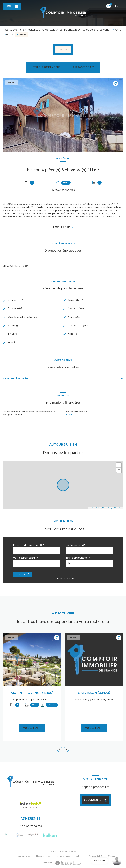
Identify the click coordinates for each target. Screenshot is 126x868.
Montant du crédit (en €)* (29, 545)
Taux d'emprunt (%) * (78, 558)
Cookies (111, 856)
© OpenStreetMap (115, 508)
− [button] (119, 470)
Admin (79, 856)
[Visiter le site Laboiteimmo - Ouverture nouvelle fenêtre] (68, 863)
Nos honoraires (24, 856)
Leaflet (92, 508)
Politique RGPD (95, 856)
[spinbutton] (89, 563)
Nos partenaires (43, 856)
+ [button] (119, 465)
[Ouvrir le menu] (12, 6)
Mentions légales (63, 856)
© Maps (101, 508)
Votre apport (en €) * (26, 558)
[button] (66, 749)
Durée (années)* (75, 545)
